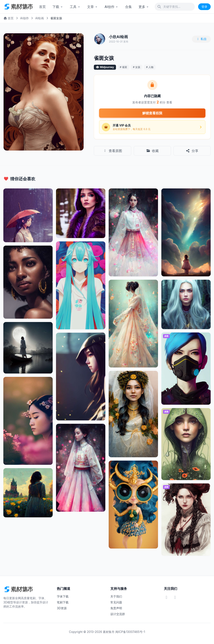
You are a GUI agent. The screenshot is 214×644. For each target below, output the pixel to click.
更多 (144, 7)
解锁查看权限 (152, 113)
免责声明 (116, 608)
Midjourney (107, 67)
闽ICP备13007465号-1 (130, 632)
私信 (201, 39)
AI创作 (111, 7)
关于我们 (116, 596)
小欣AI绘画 (118, 37)
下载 (58, 7)
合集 (129, 7)
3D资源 (62, 608)
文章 (92, 7)
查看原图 (112, 151)
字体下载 (63, 596)
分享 (192, 151)
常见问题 (116, 602)
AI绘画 (40, 18)
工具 (75, 7)
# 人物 (150, 67)
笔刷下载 (63, 602)
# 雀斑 (123, 67)
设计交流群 (118, 614)
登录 (204, 7)
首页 (42, 7)
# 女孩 (137, 67)
